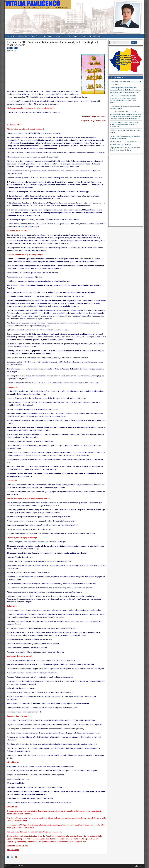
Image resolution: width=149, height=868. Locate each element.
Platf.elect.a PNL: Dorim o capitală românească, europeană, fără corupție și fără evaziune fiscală (53, 44)
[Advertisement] (126, 191)
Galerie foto (35, 36)
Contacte (11, 36)
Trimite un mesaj (95, 36)
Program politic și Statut (76, 36)
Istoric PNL (60, 36)
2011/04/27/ (13, 51)
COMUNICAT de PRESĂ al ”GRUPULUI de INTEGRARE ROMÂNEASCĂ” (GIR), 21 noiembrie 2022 (124, 125)
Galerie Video (47, 36)
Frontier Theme (138, 866)
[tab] (8, 858)
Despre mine (22, 36)
